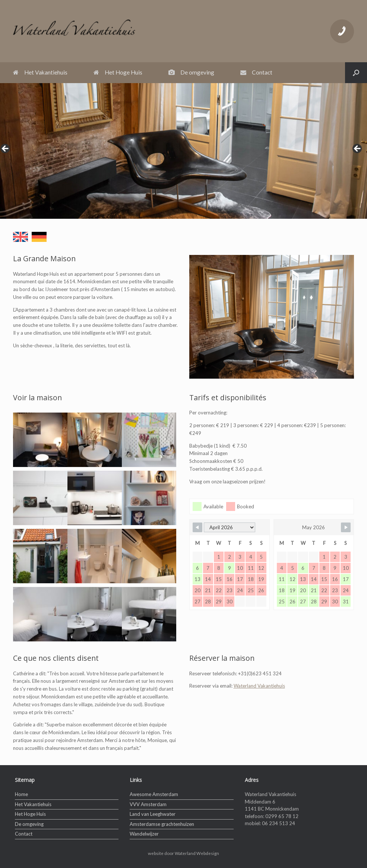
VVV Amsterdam (148, 804)
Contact (256, 72)
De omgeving (191, 72)
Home (21, 794)
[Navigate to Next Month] (346, 527)
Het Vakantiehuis (40, 72)
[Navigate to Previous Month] (197, 527)
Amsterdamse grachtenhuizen (162, 824)
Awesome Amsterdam (154, 794)
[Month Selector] (230, 527)
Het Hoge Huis (118, 72)
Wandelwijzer (144, 834)
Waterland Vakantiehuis (259, 686)
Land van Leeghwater (153, 814)
